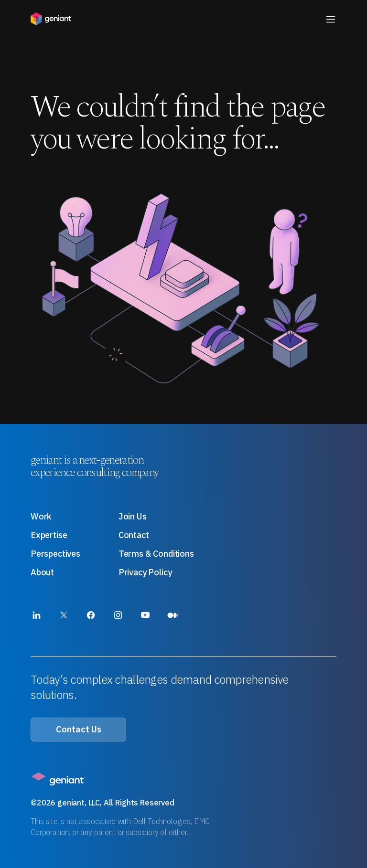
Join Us (133, 516)
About (42, 572)
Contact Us (79, 729)
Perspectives (55, 554)
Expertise (49, 535)
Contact (134, 535)
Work (41, 516)
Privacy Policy (145, 572)
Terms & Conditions (156, 554)
